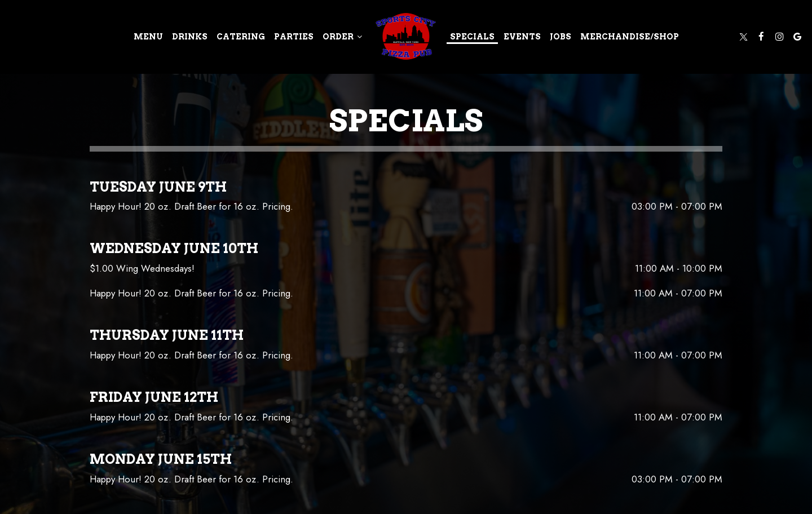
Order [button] (342, 37)
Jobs (561, 37)
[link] (406, 37)
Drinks (190, 37)
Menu (148, 37)
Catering (241, 37)
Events (522, 37)
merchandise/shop (630, 37)
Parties (294, 37)
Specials (472, 37)
